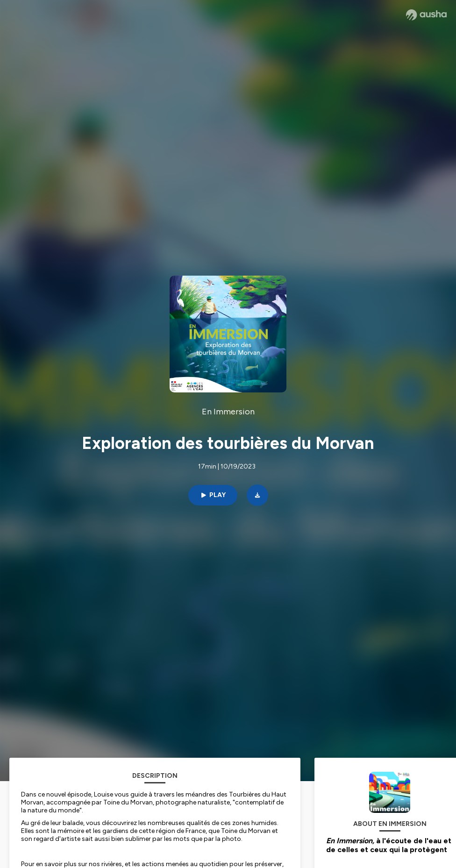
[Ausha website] (426, 15)
